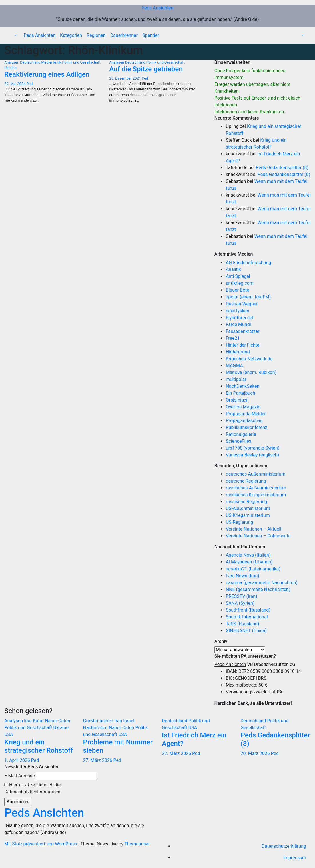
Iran (28, 721)
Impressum (295, 858)
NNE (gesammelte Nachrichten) (258, 589)
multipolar (236, 379)
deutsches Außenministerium (256, 474)
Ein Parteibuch (241, 393)
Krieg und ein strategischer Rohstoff (39, 746)
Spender (151, 35)
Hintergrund (238, 352)
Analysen (12, 62)
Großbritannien (99, 721)
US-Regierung (240, 522)
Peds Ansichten (158, 8)
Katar (39, 721)
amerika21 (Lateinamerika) (253, 569)
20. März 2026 (256, 753)
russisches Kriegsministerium (256, 495)
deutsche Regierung (246, 481)
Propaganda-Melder (246, 414)
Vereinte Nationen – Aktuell (254, 529)
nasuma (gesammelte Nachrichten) (262, 583)
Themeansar (137, 844)
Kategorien (71, 35)
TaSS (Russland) (243, 624)
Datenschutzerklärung (284, 846)
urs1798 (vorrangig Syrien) (253, 448)
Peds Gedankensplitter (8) (282, 168)
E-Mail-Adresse (20, 776)
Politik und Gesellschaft (81, 62)
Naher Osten (58, 721)
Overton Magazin (243, 407)
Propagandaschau (244, 421)
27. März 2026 (98, 760)
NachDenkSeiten (243, 386)
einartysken (238, 311)
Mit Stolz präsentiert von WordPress (41, 844)
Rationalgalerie (241, 434)
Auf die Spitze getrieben (146, 69)
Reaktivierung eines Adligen (47, 74)
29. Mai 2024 (15, 84)
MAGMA (234, 366)
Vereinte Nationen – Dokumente (258, 536)
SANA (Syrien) (240, 603)
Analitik (233, 269)
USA (9, 734)
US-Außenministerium (248, 508)
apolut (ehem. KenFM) (248, 297)
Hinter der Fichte (243, 345)
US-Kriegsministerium (248, 515)
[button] (15, 35)
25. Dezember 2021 (125, 78)
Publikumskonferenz (247, 427)
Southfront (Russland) (248, 610)
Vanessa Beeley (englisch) (252, 455)
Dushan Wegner (242, 304)
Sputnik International (247, 617)
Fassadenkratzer (243, 331)
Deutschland (31, 62)
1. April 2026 (18, 760)
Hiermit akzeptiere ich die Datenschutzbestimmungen (32, 788)
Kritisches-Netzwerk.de (249, 359)
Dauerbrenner (124, 35)
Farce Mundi (238, 324)
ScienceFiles (239, 441)
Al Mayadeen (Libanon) (249, 562)
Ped (29, 84)
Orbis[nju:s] (237, 400)
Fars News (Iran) (243, 576)
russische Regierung (246, 502)
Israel (129, 721)
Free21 (233, 338)
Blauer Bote (238, 290)
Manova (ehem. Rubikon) (251, 372)
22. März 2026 (177, 753)
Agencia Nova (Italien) (248, 555)
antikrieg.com (240, 283)
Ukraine (10, 68)
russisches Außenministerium (256, 488)
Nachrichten (96, 728)
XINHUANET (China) (246, 631)
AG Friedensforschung (248, 263)
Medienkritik (52, 62)
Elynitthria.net (240, 318)
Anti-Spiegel (238, 276)
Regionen (96, 35)
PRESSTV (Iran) (242, 596)
